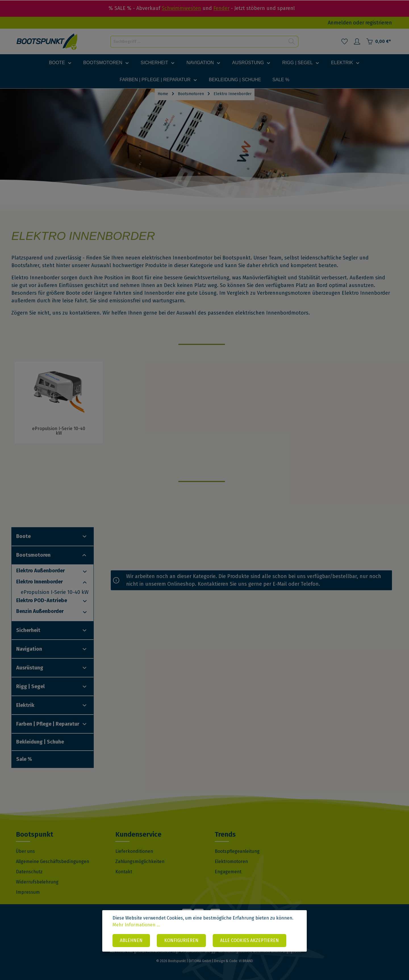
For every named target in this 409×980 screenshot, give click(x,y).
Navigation (29, 649)
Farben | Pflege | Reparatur (48, 724)
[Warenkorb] (378, 41)
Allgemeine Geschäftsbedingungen (53, 861)
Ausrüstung (30, 668)
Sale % (24, 759)
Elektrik (25, 705)
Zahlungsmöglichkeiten (140, 861)
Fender (221, 8)
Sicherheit (28, 630)
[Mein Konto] (357, 41)
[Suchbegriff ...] (198, 42)
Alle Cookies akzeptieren (250, 940)
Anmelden (340, 23)
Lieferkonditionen (134, 851)
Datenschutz (29, 872)
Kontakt (124, 872)
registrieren (379, 23)
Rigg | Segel (30, 686)
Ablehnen (131, 940)
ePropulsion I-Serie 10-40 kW (55, 592)
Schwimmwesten (181, 8)
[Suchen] (292, 42)
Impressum (28, 892)
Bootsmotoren (33, 555)
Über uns (25, 851)
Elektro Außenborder (40, 571)
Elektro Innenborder (39, 582)
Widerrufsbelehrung (37, 882)
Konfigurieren (181, 940)
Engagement (228, 872)
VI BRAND (246, 961)
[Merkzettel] (345, 41)
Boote (23, 536)
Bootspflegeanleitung (237, 851)
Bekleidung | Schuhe (40, 742)
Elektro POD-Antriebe (42, 600)
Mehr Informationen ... (136, 925)
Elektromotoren (231, 861)
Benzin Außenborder (40, 611)
